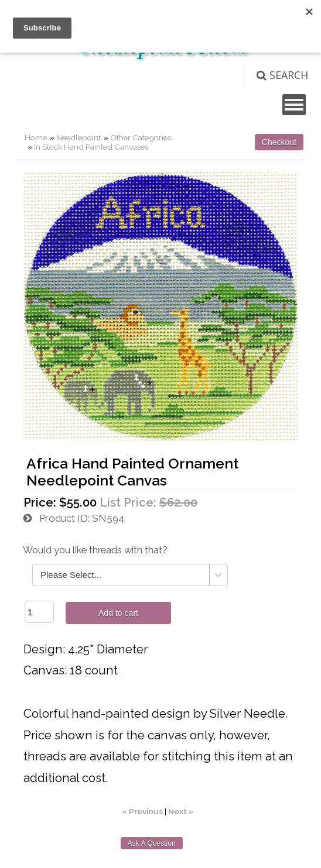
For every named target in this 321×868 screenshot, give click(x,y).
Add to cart (118, 613)
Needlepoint (78, 137)
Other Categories (141, 137)
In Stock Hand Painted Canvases (91, 147)
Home (36, 137)
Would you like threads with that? (95, 550)
